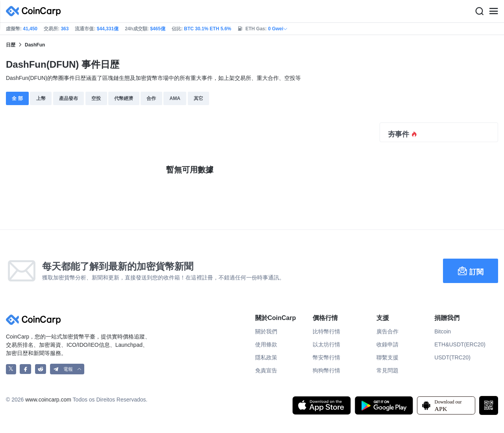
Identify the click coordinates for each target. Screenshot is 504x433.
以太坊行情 (326, 344)
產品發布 (69, 98)
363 (65, 29)
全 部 (17, 98)
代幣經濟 (124, 98)
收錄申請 (387, 344)
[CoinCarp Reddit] (41, 369)
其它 (198, 98)
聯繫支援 (387, 357)
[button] (67, 369)
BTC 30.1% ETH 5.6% (208, 29)
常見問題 (387, 370)
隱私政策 (266, 357)
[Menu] (493, 11)
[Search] (479, 11)
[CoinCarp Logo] (35, 11)
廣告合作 (387, 331)
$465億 (158, 29)
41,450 (30, 29)
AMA (175, 98)
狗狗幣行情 (326, 370)
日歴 (11, 45)
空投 (96, 98)
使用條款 (266, 344)
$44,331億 (108, 29)
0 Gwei (278, 29)
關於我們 (266, 331)
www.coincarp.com (48, 400)
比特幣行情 (326, 331)
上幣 (41, 98)
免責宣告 (266, 370)
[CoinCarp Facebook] (25, 369)
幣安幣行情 (326, 357)
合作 (151, 98)
